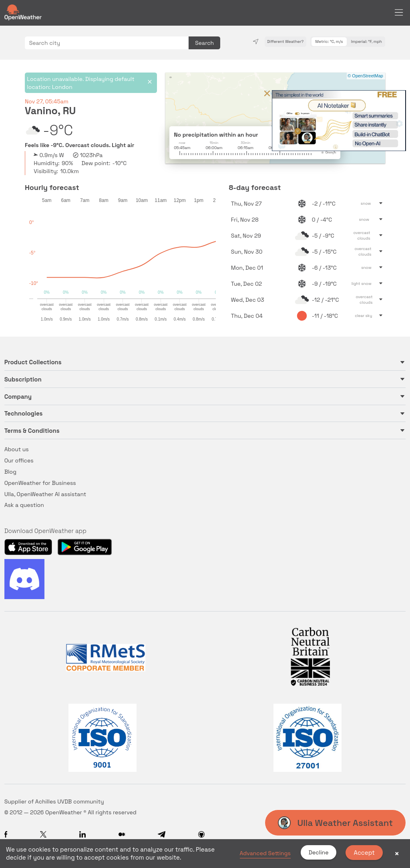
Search (204, 43)
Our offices (19, 460)
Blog (10, 472)
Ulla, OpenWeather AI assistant (45, 494)
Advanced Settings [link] (265, 853)
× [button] (397, 854)
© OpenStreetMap (365, 76)
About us (17, 449)
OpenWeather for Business (40, 483)
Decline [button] (319, 852)
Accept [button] (364, 853)
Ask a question (24, 505)
